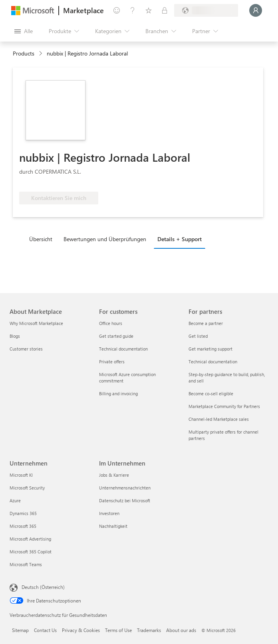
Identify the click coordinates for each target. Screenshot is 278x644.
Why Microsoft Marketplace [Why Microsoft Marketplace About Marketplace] (36, 323)
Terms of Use (118, 630)
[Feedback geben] (117, 10)
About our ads (181, 630)
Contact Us (45, 630)
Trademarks (149, 630)
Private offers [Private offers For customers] (112, 362)
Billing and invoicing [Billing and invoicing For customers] (118, 393)
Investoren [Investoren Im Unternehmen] (109, 513)
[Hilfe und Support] (133, 10)
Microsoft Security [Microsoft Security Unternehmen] (27, 488)
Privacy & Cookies (81, 630)
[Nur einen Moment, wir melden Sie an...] (256, 10)
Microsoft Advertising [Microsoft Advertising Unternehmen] (30, 539)
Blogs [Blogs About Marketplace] (15, 336)
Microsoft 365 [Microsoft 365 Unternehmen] (23, 526)
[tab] (43, 239)
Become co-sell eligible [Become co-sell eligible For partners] (211, 393)
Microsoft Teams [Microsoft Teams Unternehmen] (26, 564)
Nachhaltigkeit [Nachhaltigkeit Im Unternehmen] (113, 526)
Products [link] (24, 53)
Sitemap (20, 630)
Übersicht (41, 239)
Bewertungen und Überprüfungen (105, 239)
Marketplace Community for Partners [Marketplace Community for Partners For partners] (224, 406)
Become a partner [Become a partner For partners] (206, 323)
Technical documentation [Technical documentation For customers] (123, 349)
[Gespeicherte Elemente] (149, 10)
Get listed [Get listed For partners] (198, 336)
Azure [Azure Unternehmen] (15, 500)
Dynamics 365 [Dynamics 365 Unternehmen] (23, 513)
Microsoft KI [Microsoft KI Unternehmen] (21, 475)
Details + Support (180, 239)
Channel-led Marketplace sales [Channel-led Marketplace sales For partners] (219, 419)
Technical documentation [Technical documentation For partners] (213, 362)
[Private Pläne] (165, 10)
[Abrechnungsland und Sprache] (206, 10)
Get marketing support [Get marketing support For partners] (210, 349)
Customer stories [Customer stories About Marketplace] (26, 349)
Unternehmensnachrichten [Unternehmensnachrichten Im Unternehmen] (125, 488)
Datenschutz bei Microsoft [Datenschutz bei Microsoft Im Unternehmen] (125, 500)
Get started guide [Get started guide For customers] (116, 336)
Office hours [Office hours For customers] (111, 323)
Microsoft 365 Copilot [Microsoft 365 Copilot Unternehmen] (31, 552)
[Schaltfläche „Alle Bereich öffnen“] (24, 31)
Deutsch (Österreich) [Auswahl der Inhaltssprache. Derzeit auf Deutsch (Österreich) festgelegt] (43, 587)
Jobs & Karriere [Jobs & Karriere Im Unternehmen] (114, 475)
